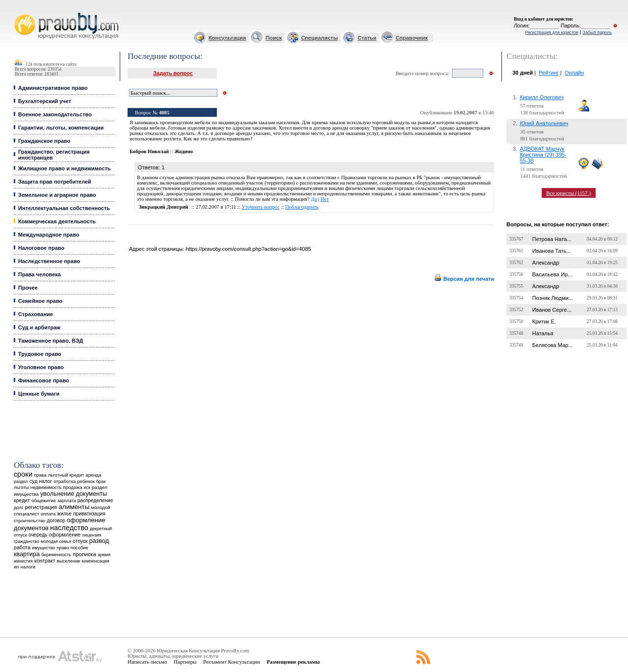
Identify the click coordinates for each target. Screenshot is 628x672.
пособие (79, 548)
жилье (64, 514)
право (63, 548)
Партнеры (185, 662)
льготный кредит (66, 475)
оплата (48, 514)
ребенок (86, 481)
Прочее (28, 288)
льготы (21, 487)
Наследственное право (49, 261)
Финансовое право (44, 380)
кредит (22, 500)
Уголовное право (41, 367)
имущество (43, 548)
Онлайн (574, 73)
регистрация (41, 507)
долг (19, 507)
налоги (28, 567)
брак (101, 482)
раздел (21, 482)
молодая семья (56, 541)
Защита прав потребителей (55, 182)
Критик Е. (544, 322)
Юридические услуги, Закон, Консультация (19, 13)
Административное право (53, 88)
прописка (84, 554)
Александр (546, 263)
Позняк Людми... (553, 298)
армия (104, 555)
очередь (38, 535)
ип (16, 567)
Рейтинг (549, 73)
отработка (65, 481)
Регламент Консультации (232, 662)
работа (22, 547)
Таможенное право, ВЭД (51, 341)
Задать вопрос (173, 73)
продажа (72, 487)
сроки (23, 474)
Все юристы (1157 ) (568, 193)
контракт (45, 561)
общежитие (44, 500)
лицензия (92, 535)
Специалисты (320, 38)
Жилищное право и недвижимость (65, 168)
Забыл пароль (597, 32)
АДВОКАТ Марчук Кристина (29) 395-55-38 (543, 155)
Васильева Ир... (552, 274)
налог (45, 481)
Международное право (49, 235)
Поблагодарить (302, 207)
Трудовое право (40, 354)
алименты (74, 507)
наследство (69, 528)
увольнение (57, 494)
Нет (325, 199)
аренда (94, 475)
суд (33, 481)
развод (99, 541)
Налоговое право (41, 248)
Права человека (39, 274)
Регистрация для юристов (551, 32)
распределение (95, 500)
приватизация (89, 514)
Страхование (36, 314)
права (40, 475)
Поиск (274, 38)
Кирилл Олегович (541, 97)
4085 (164, 113)
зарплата (67, 501)
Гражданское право (44, 141)
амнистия (23, 561)
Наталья (543, 333)
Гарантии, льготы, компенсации (61, 128)
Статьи (367, 38)
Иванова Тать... (552, 251)
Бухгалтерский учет (45, 101)
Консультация (227, 38)
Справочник (412, 38)
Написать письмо (147, 662)
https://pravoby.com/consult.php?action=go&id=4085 (248, 249)
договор (56, 521)
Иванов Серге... (552, 310)
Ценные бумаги (39, 394)
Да (314, 199)
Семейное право (40, 301)
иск (87, 487)
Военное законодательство (55, 114)
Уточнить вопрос (261, 207)
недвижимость (46, 487)
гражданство (26, 541)
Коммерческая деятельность (57, 221)
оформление (65, 535)
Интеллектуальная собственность (64, 208)
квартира (27, 554)
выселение (69, 561)
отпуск (80, 541)
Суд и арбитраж (39, 327)
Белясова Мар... (553, 345)
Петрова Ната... (552, 239)
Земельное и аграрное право (57, 195)
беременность (56, 555)
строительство (29, 521)
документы (91, 494)
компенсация (96, 561)
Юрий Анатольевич (544, 123)
